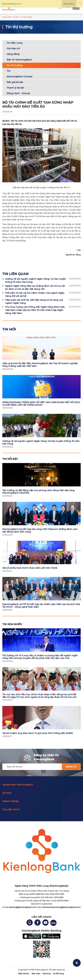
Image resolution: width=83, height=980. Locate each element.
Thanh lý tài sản (15, 88)
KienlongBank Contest (20, 76)
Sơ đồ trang (58, 974)
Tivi (9, 71)
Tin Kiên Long (14, 43)
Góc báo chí (13, 48)
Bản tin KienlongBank (19, 60)
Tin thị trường (14, 65)
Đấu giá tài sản (15, 82)
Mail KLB (46, 974)
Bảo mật (36, 974)
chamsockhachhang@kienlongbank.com (61, 907)
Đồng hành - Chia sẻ (18, 93)
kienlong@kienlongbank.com (23, 907)
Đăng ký (71, 767)
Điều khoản (24, 974)
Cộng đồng (13, 54)
